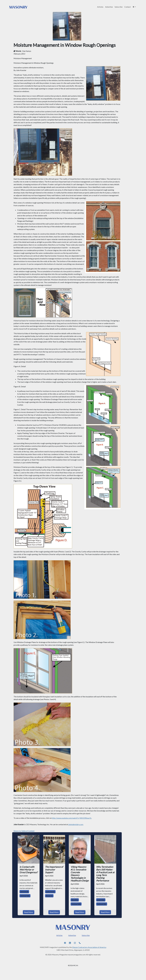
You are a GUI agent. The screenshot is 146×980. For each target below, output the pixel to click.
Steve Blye (75, 900)
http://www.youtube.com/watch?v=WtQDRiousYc (72, 818)
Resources (49, 896)
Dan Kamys (27, 51)
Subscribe (119, 7)
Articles (100, 7)
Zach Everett (24, 892)
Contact (128, 7)
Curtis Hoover (50, 892)
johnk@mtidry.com (76, 824)
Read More (29, 912)
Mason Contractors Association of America (89, 947)
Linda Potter (101, 900)
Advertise (109, 7)
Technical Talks (25, 896)
